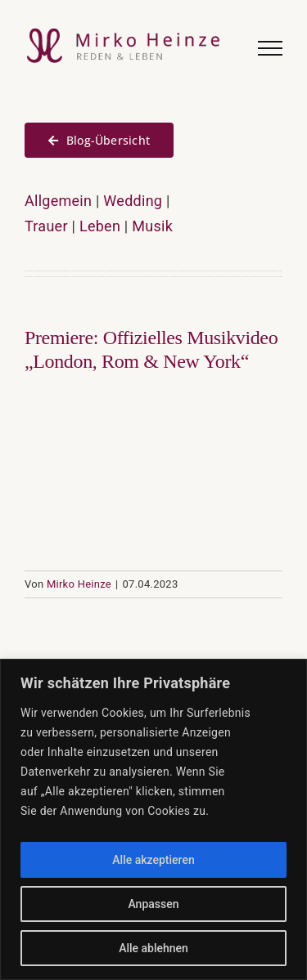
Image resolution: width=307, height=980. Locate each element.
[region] (153, 819)
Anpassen (153, 904)
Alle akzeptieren (153, 860)
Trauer (46, 226)
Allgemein (58, 201)
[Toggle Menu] (270, 48)
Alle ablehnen (153, 948)
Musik (152, 226)
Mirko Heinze (79, 584)
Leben (100, 226)
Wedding (133, 201)
